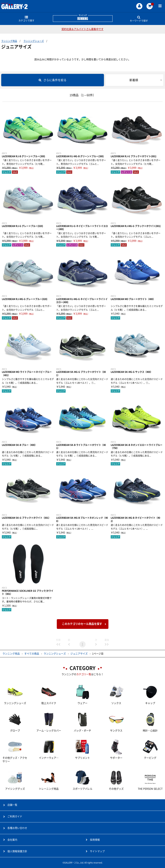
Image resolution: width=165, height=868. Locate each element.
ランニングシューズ (34, 41)
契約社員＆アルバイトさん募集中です (82, 29)
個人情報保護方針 (17, 851)
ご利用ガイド (15, 816)
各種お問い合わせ (17, 828)
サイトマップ (97, 851)
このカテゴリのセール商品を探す (82, 624)
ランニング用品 (9, 41)
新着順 (134, 80)
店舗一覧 (12, 805)
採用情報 (95, 840)
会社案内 (12, 840)
